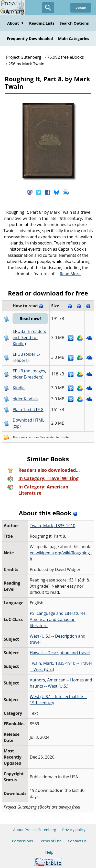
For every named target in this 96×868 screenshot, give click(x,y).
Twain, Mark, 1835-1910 (52, 526)
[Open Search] (48, 8)
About (16, 23)
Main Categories (74, 38)
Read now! (30, 319)
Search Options (74, 23)
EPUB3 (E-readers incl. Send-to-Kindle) (29, 338)
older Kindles (25, 399)
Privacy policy (74, 830)
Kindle (19, 388)
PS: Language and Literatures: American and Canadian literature (58, 619)
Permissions (23, 841)
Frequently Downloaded (30, 38)
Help (49, 852)
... (68, 274)
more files (38, 437)
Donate (81, 8)
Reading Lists (42, 23)
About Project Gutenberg (35, 830)
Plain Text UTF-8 (28, 410)
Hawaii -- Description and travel (60, 653)
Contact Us (77, 841)
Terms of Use (50, 841)
